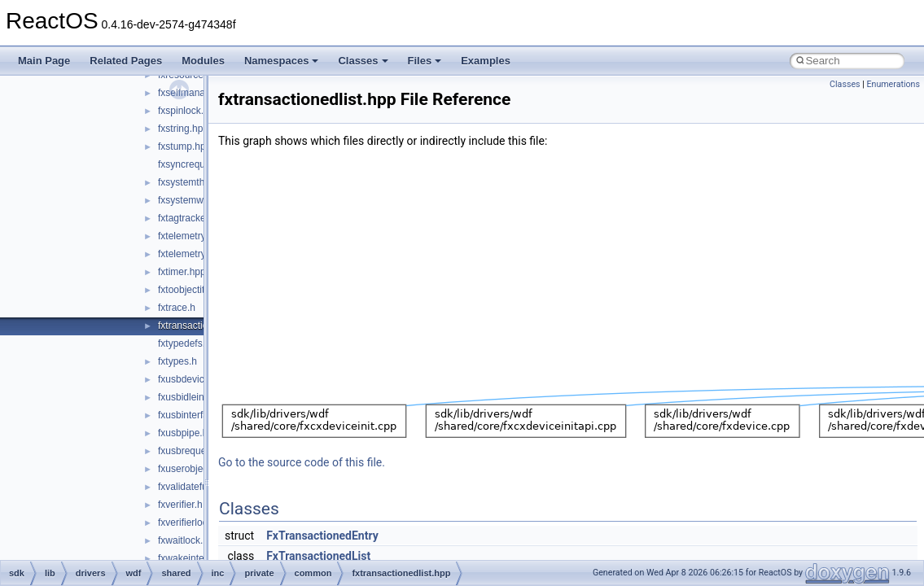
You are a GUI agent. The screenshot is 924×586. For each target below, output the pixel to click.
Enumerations (893, 84)
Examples (486, 61)
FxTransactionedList (318, 556)
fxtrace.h (177, 308)
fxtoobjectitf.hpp (192, 290)
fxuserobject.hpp (194, 469)
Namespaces (282, 61)
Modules (203, 61)
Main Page (44, 61)
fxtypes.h (177, 361)
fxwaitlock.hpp (188, 540)
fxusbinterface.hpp (198, 415)
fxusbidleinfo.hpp (195, 397)
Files (425, 61)
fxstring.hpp (183, 129)
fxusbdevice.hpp (193, 379)
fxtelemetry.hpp (191, 236)
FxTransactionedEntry (322, 536)
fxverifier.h (180, 505)
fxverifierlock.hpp (195, 523)
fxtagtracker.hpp (193, 218)
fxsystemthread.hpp (201, 182)
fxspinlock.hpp (189, 111)
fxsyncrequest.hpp (197, 164)
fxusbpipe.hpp (188, 433)
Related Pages (126, 61)
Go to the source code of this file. (302, 462)
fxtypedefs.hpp (190, 343)
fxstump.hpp (184, 146)
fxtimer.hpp (182, 272)
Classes (363, 61)
